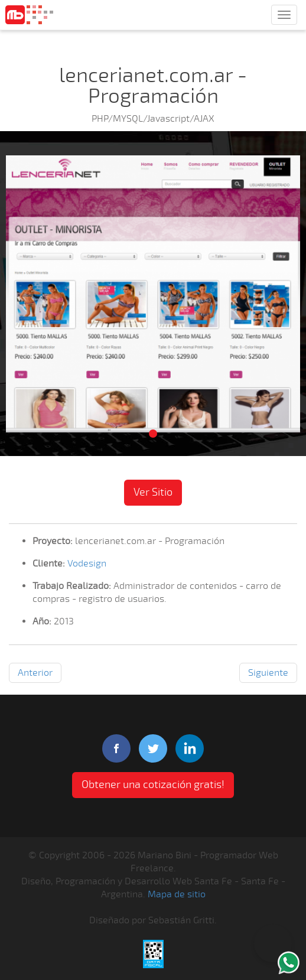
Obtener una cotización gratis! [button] (153, 784)
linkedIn (190, 748)
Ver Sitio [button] (153, 492)
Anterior (35, 673)
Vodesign (87, 564)
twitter (153, 748)
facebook (116, 748)
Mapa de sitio (177, 894)
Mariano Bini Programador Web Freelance (29, 15)
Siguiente (268, 673)
